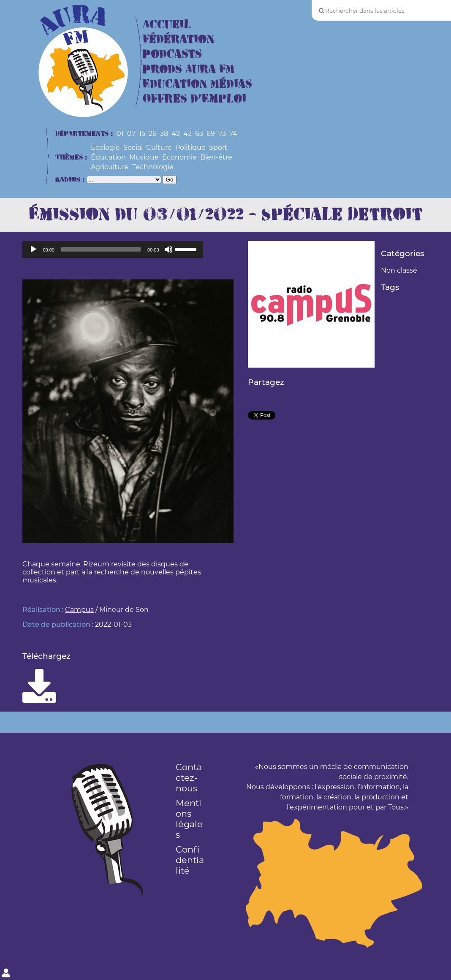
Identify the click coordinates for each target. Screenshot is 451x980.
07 (131, 134)
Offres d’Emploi (194, 99)
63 (199, 134)
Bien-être (216, 157)
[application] (113, 249)
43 (187, 134)
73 (222, 134)
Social (133, 148)
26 (153, 134)
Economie (179, 157)
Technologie (153, 167)
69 (211, 134)
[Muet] (168, 249)
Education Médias (197, 84)
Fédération (178, 39)
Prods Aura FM (189, 69)
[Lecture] (33, 249)
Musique (144, 157)
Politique (190, 148)
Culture (159, 148)
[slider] (101, 249)
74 (233, 134)
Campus (79, 610)
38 (164, 134)
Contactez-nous (189, 778)
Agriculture (110, 167)
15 (142, 134)
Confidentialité (190, 860)
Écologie (105, 148)
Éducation (108, 157)
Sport (218, 148)
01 (120, 134)
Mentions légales (189, 819)
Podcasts (172, 54)
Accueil (167, 25)
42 (176, 134)
